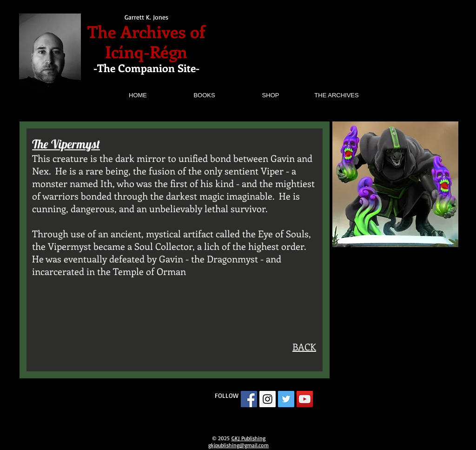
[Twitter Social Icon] (286, 399)
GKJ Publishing (248, 438)
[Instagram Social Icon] (268, 399)
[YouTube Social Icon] (305, 399)
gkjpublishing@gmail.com (238, 445)
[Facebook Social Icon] (249, 399)
